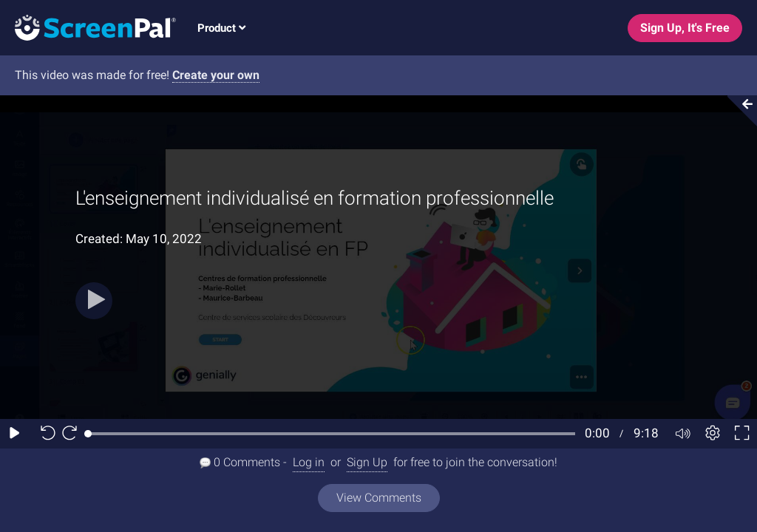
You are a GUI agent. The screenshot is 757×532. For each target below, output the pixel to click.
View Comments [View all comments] (379, 498)
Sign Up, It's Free (685, 28)
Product (221, 28)
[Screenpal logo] (88, 27)
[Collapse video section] (738, 111)
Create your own (216, 75)
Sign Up (367, 462)
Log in (309, 462)
